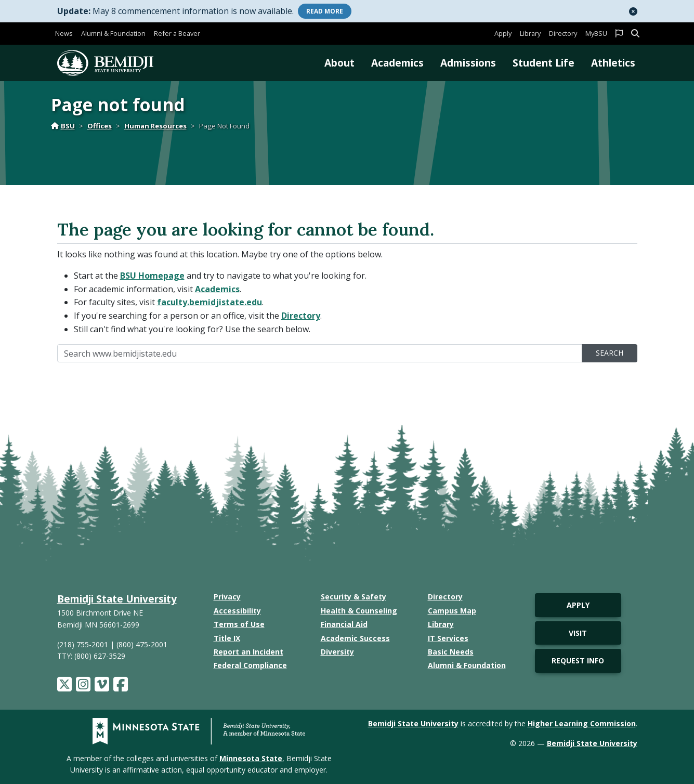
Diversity (337, 652)
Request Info (578, 661)
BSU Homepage (152, 276)
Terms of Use (239, 624)
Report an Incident (248, 652)
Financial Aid (344, 624)
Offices (100, 126)
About (339, 63)
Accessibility (237, 611)
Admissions (468, 63)
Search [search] (610, 353)
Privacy (227, 597)
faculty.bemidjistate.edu (209, 302)
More (325, 11)
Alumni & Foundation (113, 33)
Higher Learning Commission (582, 723)
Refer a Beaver (177, 33)
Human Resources (155, 126)
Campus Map (452, 611)
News (64, 33)
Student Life (544, 63)
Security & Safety (353, 597)
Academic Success (355, 638)
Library (530, 33)
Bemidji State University (117, 599)
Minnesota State (251, 758)
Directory (563, 33)
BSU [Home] (63, 126)
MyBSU (596, 33)
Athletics (613, 63)
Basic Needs (451, 652)
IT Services (448, 638)
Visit (578, 633)
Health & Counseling (359, 611)
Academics (397, 63)
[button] (633, 11)
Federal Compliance (250, 665)
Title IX (227, 638)
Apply (503, 33)
